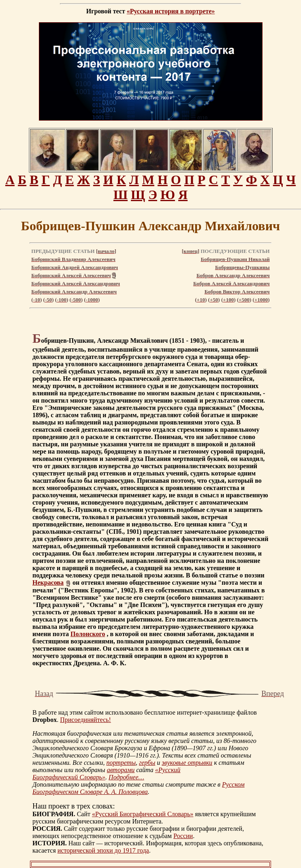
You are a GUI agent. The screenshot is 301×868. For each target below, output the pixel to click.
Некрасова (48, 583)
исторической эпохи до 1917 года (103, 850)
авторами (121, 770)
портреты (121, 763)
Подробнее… (126, 777)
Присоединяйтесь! (85, 720)
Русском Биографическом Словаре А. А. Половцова (139, 788)
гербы (147, 763)
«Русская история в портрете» (171, 11)
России (183, 836)
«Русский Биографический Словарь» (143, 814)
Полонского (88, 634)
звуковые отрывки (187, 763)
